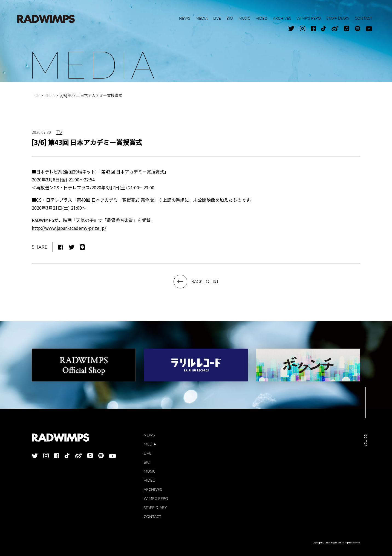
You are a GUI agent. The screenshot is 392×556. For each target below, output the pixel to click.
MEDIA (150, 444)
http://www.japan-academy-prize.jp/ (69, 228)
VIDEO (150, 480)
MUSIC (150, 471)
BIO (147, 462)
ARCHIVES (153, 489)
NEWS (149, 435)
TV (59, 132)
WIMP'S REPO (156, 498)
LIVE (148, 453)
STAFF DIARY (155, 507)
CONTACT (152, 516)
